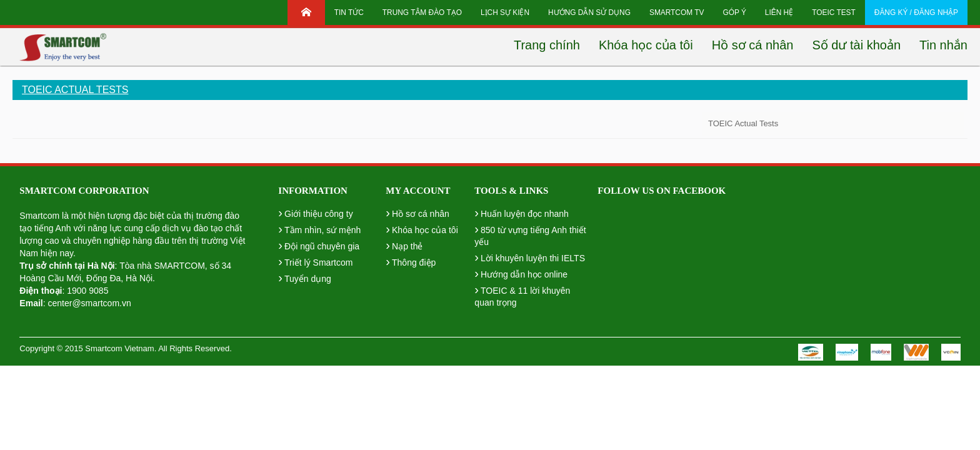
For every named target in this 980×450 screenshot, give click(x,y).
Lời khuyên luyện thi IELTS (530, 257)
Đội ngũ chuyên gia (319, 245)
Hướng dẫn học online (521, 273)
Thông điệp (411, 261)
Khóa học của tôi (422, 229)
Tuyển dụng (305, 277)
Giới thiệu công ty (315, 212)
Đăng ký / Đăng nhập (916, 12)
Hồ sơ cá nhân (417, 212)
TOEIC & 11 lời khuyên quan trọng (522, 295)
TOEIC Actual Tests (75, 90)
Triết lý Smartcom (315, 261)
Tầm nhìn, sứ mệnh (319, 229)
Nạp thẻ (404, 245)
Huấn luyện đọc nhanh (521, 212)
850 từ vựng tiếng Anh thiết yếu (530, 234)
